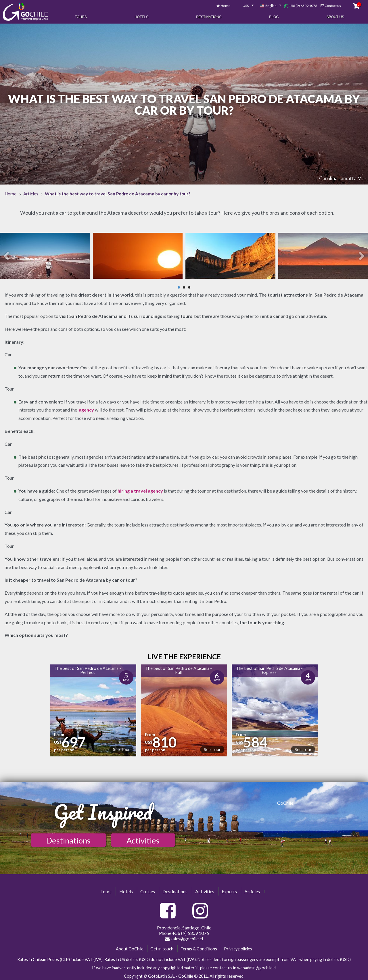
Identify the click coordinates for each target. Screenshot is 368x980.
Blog (274, 17)
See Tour (121, 748)
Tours (81, 17)
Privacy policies (238, 947)
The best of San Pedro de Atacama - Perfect (88, 669)
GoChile (285, 801)
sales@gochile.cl (184, 937)
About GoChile (130, 947)
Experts (229, 890)
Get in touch (162, 947)
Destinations (209, 17)
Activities (143, 839)
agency (86, 408)
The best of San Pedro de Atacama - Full (179, 669)
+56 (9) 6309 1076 (301, 5)
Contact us (333, 5)
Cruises (148, 890)
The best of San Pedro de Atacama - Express (269, 669)
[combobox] (245, 5)
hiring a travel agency (140, 489)
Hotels (141, 17)
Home (225, 5)
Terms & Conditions (199, 947)
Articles (252, 890)
